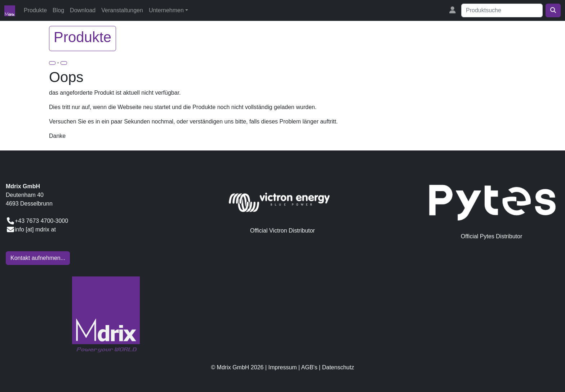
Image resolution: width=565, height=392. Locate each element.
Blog (58, 10)
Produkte (35, 10)
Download (83, 10)
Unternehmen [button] (166, 10)
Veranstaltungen (122, 10)
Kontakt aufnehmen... (38, 258)
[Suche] (502, 10)
